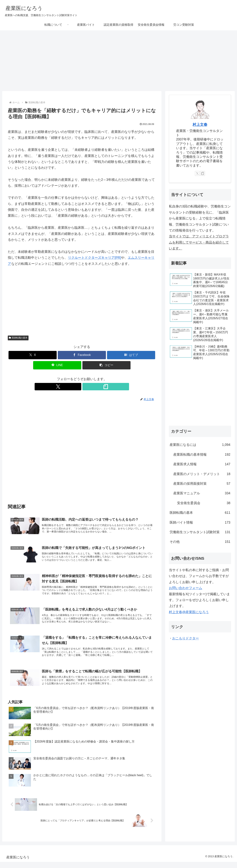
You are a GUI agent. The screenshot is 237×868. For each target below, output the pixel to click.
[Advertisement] (118, 61)
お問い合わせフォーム (186, 588)
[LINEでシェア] (57, 365)
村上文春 (200, 125)
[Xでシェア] (33, 355)
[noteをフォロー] (86, 387)
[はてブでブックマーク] (131, 355)
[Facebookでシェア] (82, 355)
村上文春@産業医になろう (189, 612)
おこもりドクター (186, 638)
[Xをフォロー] (78, 387)
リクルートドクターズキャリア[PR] (94, 258)
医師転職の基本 (18, 338)
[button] (106, 365)
